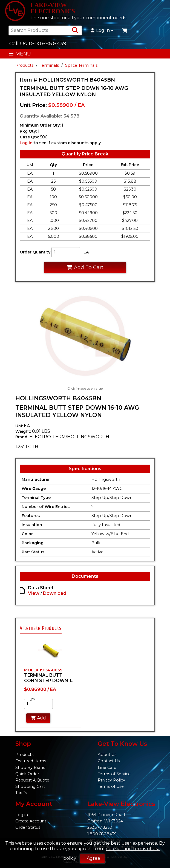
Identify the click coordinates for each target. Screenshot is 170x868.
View (34, 593)
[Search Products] (75, 30)
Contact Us (109, 761)
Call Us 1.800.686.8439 (38, 43)
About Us (107, 755)
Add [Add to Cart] (38, 718)
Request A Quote (32, 780)
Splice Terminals (81, 65)
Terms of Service (114, 774)
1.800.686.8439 (102, 834)
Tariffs (21, 793)
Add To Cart (85, 267)
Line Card (107, 767)
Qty (32, 699)
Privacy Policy (111, 780)
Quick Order (27, 774)
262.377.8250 (100, 827)
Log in (26, 143)
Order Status (28, 827)
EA (86, 252)
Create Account (31, 821)
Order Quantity (35, 252)
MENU (20, 54)
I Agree (92, 858)
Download (55, 593)
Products (24, 65)
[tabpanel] (50, 682)
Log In (102, 30)
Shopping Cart (30, 786)
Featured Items (31, 761)
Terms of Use (111, 786)
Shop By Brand (30, 767)
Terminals (49, 65)
